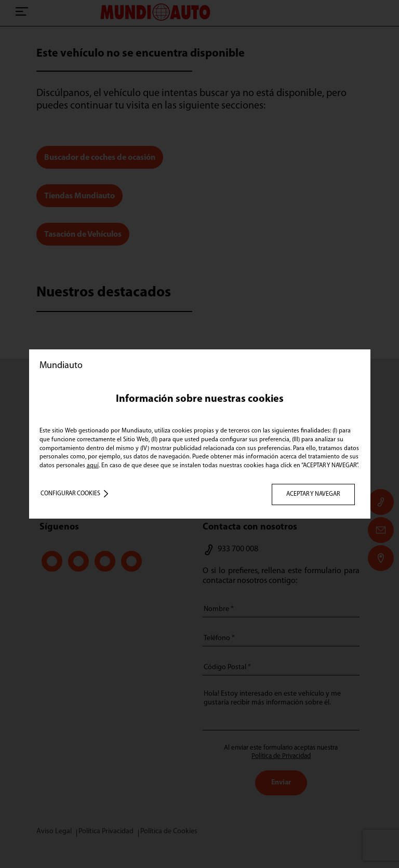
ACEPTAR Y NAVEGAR (313, 494)
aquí (93, 466)
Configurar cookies (70, 494)
